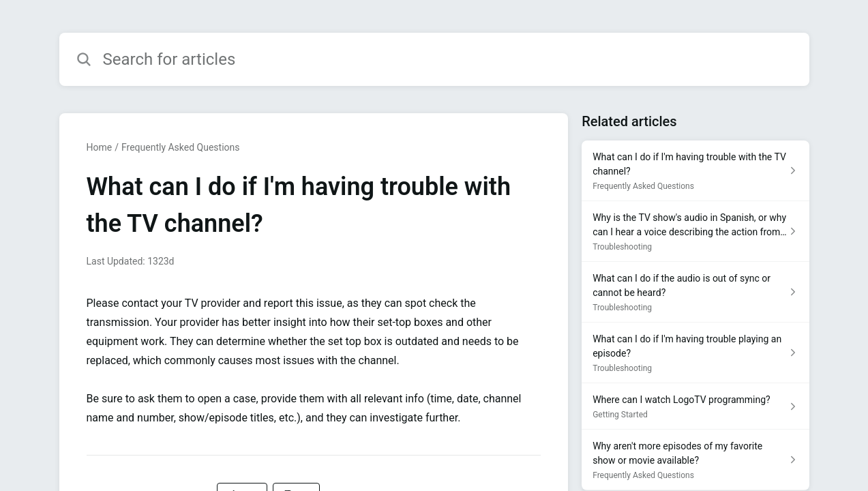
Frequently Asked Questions (181, 147)
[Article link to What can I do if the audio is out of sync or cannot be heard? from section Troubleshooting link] (695, 292)
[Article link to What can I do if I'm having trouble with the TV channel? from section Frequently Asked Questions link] (695, 171)
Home (100, 147)
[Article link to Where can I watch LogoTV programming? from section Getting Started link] (695, 406)
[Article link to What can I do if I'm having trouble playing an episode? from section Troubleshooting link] (695, 353)
